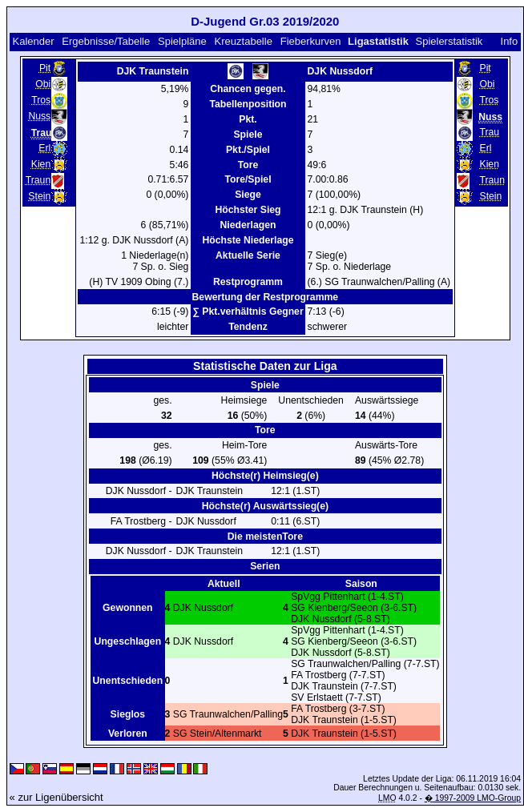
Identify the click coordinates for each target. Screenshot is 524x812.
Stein (39, 196)
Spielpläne (182, 41)
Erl (44, 148)
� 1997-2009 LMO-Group (473, 798)
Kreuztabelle (244, 41)
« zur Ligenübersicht (56, 797)
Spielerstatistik (449, 41)
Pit (45, 68)
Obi (43, 84)
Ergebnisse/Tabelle (106, 41)
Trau (489, 132)
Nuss (39, 116)
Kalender (33, 41)
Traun (38, 180)
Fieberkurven (311, 41)
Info (510, 41)
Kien (41, 164)
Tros (41, 100)
